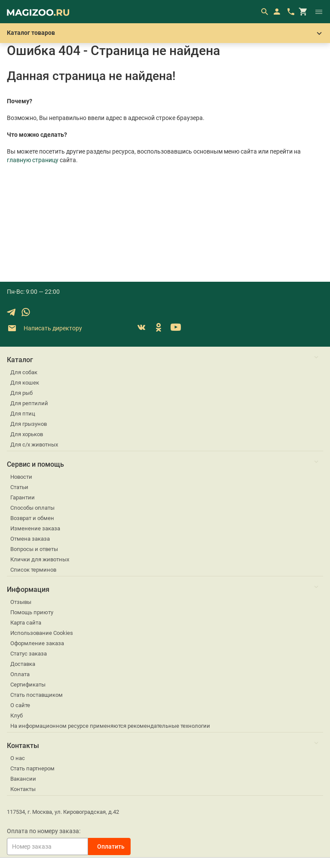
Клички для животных (40, 559)
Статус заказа (29, 654)
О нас (18, 758)
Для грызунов (29, 424)
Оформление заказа (37, 643)
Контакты (23, 789)
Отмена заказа (30, 539)
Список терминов (33, 570)
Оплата (20, 674)
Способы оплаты (32, 508)
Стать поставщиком (37, 695)
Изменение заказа (35, 528)
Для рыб (21, 393)
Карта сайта (26, 623)
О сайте (20, 705)
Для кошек (25, 383)
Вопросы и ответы (34, 549)
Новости (21, 477)
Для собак (24, 372)
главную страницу (33, 160)
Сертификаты (28, 685)
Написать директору (44, 328)
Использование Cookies (42, 633)
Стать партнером (32, 768)
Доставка (23, 664)
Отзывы (21, 602)
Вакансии (23, 779)
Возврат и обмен (32, 518)
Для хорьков (27, 434)
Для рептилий (29, 403)
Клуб (17, 716)
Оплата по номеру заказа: (44, 831)
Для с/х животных (34, 445)
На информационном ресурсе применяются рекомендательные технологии (110, 726)
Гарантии (23, 497)
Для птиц (23, 414)
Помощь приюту (32, 612)
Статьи (19, 487)
